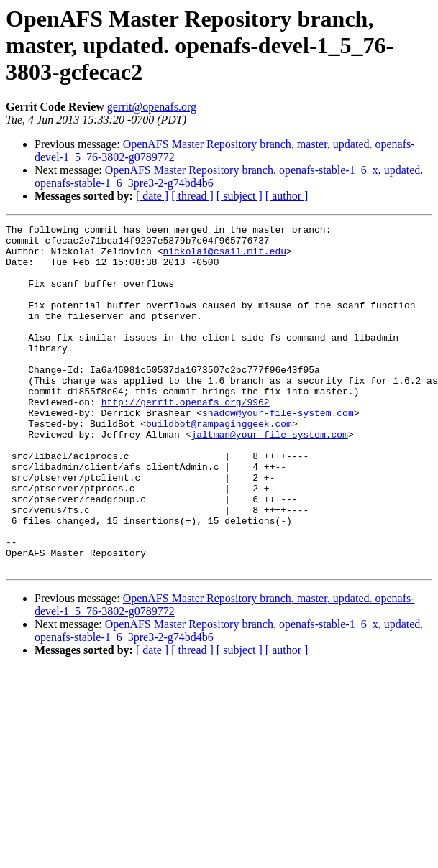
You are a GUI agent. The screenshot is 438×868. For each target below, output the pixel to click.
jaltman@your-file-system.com (269, 477)
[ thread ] (192, 196)
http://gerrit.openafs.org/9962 (186, 438)
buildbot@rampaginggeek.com (219, 464)
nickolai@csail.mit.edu (224, 257)
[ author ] (287, 196)
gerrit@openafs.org (152, 107)
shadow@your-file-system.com (278, 451)
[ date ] (152, 196)
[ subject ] (239, 196)
